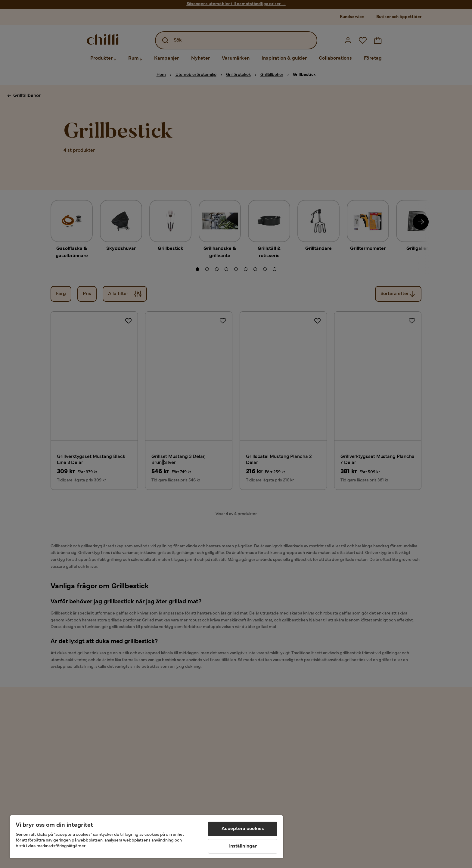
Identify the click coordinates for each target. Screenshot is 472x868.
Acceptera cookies (243, 829)
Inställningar (243, 846)
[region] (146, 837)
